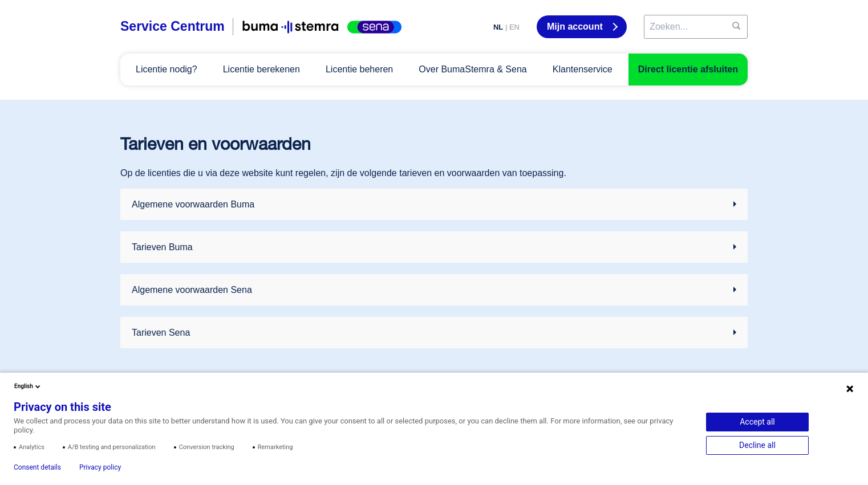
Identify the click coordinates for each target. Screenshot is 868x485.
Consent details (37, 467)
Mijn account (576, 27)
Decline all (757, 445)
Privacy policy (100, 467)
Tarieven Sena (161, 333)
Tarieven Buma (162, 247)
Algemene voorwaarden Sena (192, 290)
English (28, 386)
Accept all (757, 422)
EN (514, 27)
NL (498, 27)
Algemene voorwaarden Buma (193, 204)
